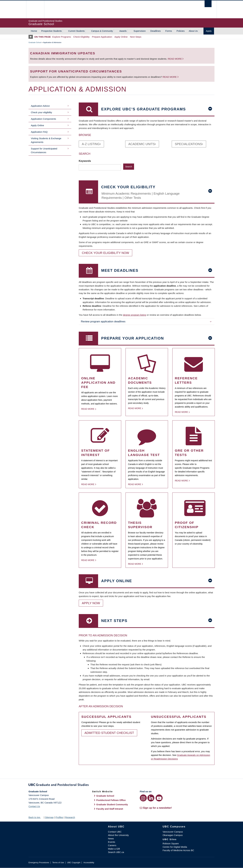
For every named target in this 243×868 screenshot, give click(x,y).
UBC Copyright (74, 863)
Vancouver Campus (173, 832)
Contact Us (34, 806)
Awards (123, 31)
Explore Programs (62, 37)
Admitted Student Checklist (109, 733)
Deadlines (156, 31)
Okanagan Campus (173, 835)
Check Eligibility (81, 37)
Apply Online (121, 37)
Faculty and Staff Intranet (110, 809)
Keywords (85, 161)
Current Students (76, 31)
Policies (181, 31)
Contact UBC (115, 832)
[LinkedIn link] (151, 798)
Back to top (36, 817)
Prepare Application (102, 37)
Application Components (43, 119)
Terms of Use (58, 863)
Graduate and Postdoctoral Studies (122, 785)
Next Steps (136, 37)
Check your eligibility (41, 112)
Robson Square (171, 843)
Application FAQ (39, 132)
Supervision (140, 31)
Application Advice (40, 106)
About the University (118, 835)
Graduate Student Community (112, 805)
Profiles (59, 817)
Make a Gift (114, 849)
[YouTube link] (159, 798)
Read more (175, 59)
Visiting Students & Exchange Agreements (46, 140)
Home (34, 31)
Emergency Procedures (39, 863)
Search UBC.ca (116, 852)
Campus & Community (102, 31)
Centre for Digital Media (175, 847)
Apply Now (91, 603)
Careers (112, 845)
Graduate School (35, 42)
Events (112, 842)
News (111, 839)
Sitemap (49, 817)
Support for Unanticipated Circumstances (44, 150)
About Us (193, 31)
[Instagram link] (143, 798)
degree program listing (134, 315)
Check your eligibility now (105, 253)
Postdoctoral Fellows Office (111, 800)
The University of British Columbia (35, 9)
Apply (209, 31)
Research (70, 817)
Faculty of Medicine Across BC (178, 850)
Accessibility (89, 863)
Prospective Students (51, 31)
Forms (169, 31)
